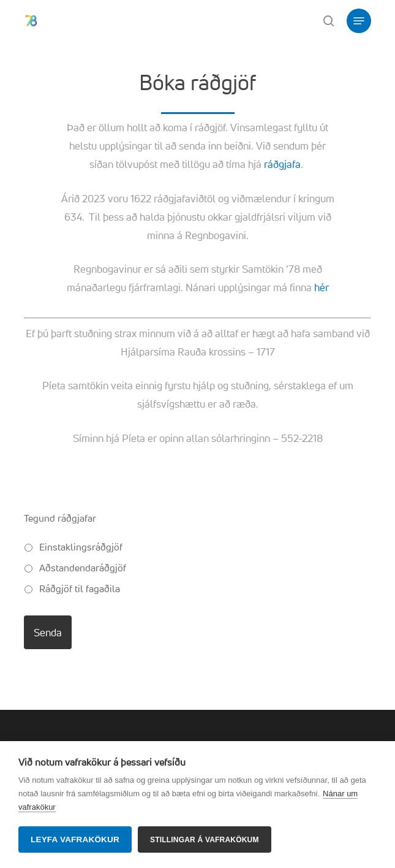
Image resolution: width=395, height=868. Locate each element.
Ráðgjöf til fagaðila (80, 588)
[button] (359, 21)
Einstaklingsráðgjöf (81, 547)
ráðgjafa (282, 164)
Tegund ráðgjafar (60, 518)
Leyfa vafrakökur (75, 839)
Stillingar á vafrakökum (205, 840)
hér (322, 287)
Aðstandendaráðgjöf (83, 568)
